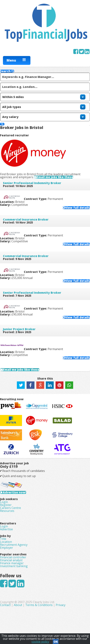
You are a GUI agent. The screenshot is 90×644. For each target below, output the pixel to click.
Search (7, 71)
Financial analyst (11, 560)
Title (3, 539)
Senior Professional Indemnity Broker (32, 183)
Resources (7, 511)
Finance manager (12, 563)
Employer (7, 548)
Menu (11, 60)
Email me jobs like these (55, 177)
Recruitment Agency (14, 545)
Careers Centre (10, 508)
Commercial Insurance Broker (26, 219)
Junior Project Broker (19, 329)
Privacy (61, 605)
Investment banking (14, 566)
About (18, 605)
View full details (78, 208)
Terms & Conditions (39, 605)
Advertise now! (15, 492)
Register (6, 505)
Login (4, 502)
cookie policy (40, 642)
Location (6, 542)
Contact (6, 605)
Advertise (6, 529)
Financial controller (13, 557)
